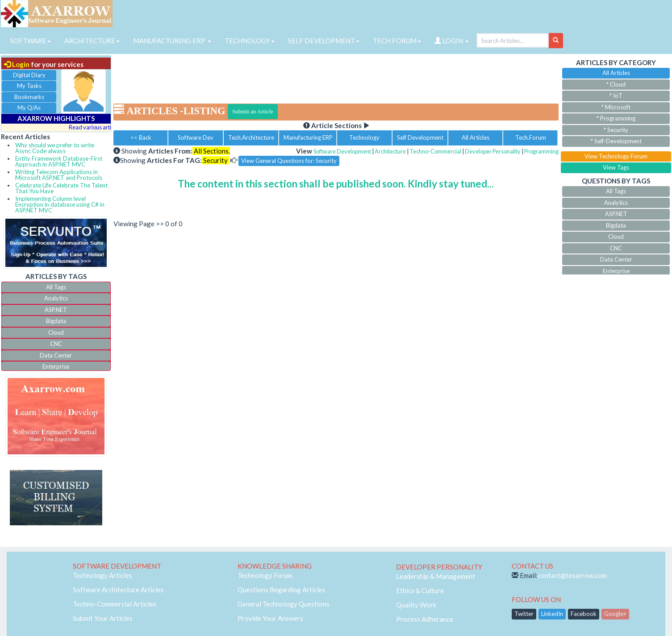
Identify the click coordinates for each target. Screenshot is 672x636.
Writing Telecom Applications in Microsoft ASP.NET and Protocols (59, 175)
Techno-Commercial (435, 151)
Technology (364, 137)
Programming (541, 151)
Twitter (524, 614)
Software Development (342, 151)
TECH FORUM (397, 41)
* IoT (616, 96)
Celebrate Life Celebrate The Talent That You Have (61, 188)
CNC (56, 344)
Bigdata (56, 321)
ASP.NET (56, 310)
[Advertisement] (336, 76)
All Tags (56, 287)
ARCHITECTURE (92, 41)
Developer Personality (493, 151)
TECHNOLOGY (250, 41)
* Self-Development (616, 141)
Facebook (584, 614)
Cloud (56, 333)
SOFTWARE (30, 41)
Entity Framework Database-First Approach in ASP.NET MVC (59, 161)
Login (17, 64)
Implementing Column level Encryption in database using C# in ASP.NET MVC (60, 204)
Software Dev (196, 137)
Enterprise (56, 366)
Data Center (56, 355)
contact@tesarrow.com (572, 575)
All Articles (476, 137)
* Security (616, 130)
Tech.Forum (531, 137)
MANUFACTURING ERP (172, 41)
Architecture (390, 151)
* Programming (616, 118)
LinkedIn (552, 614)
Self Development (420, 137)
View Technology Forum (616, 156)
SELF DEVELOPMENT (324, 41)
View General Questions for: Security (289, 161)
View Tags (616, 167)
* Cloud (616, 84)
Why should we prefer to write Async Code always (55, 148)
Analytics (56, 298)
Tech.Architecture (251, 137)
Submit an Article (253, 111)
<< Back (141, 137)
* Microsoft (616, 107)
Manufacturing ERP (308, 137)
